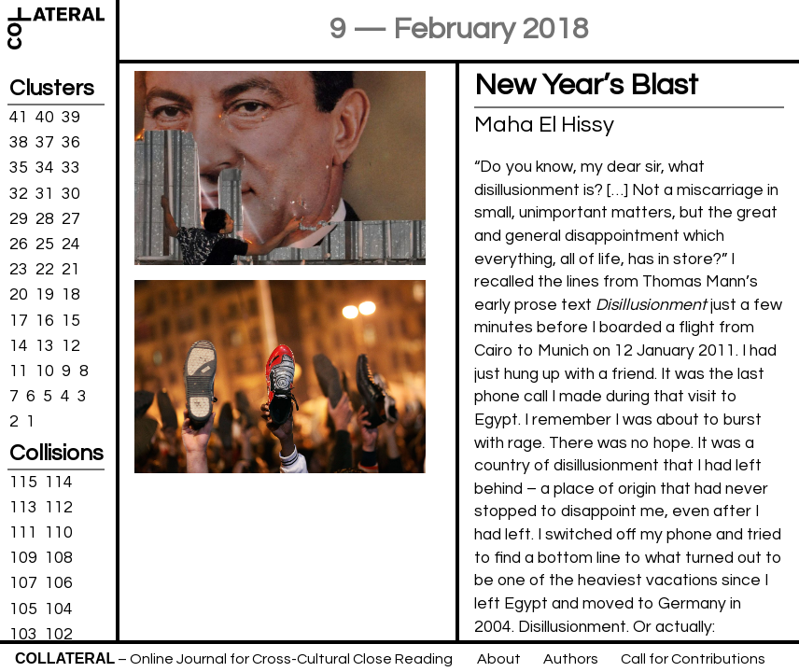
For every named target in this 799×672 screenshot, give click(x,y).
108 (59, 558)
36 (71, 143)
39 (71, 118)
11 (19, 371)
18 (71, 295)
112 (59, 508)
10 (45, 371)
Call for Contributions (693, 659)
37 (45, 143)
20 (19, 295)
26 (19, 245)
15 (71, 320)
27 (71, 219)
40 (45, 118)
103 (23, 635)
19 (45, 295)
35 (19, 168)
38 (19, 143)
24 (71, 245)
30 (71, 193)
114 (59, 482)
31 (45, 193)
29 (19, 219)
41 (19, 118)
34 (45, 168)
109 (23, 558)
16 (45, 320)
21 (71, 270)
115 (23, 482)
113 (23, 508)
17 (19, 320)
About (499, 659)
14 (19, 345)
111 (23, 533)
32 (19, 193)
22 (45, 270)
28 (45, 219)
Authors (571, 659)
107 (23, 583)
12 (71, 345)
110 (59, 533)
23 (19, 270)
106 (59, 583)
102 (59, 635)
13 (45, 345)
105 (23, 609)
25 (45, 245)
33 (71, 168)
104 (59, 609)
